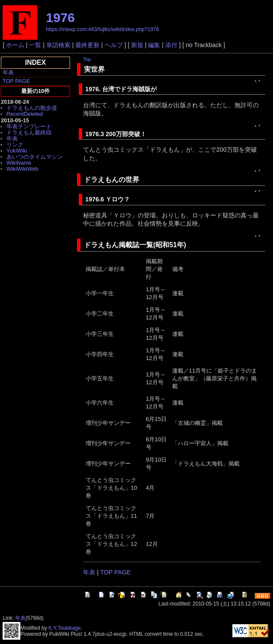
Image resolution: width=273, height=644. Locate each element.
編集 (154, 45)
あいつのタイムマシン (35, 157)
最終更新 (87, 45)
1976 (60, 18)
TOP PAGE (16, 81)
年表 (8, 72)
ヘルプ (114, 45)
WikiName (19, 163)
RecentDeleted (25, 114)
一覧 (35, 45)
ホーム (15, 45)
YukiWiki (17, 151)
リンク (15, 145)
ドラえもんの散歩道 (32, 108)
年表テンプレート (29, 126)
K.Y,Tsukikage (65, 628)
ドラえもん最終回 (29, 132)
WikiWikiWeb (22, 169)
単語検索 (58, 45)
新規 (137, 45)
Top (87, 59)
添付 (171, 45)
